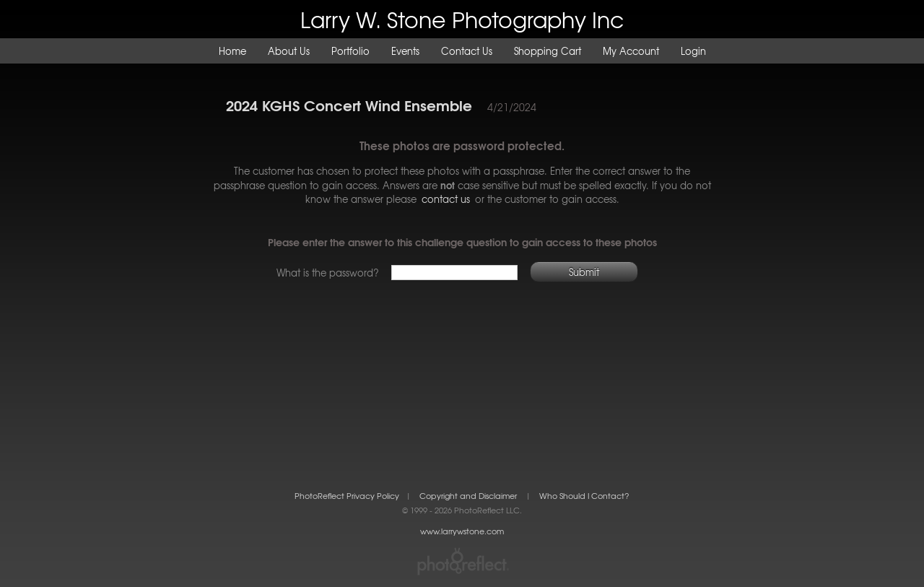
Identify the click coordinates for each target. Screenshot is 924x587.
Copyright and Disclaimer (469, 496)
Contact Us (467, 51)
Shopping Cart (548, 51)
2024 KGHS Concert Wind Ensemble (349, 104)
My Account (631, 51)
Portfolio (350, 51)
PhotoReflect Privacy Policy (347, 496)
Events (405, 51)
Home (232, 51)
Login (693, 51)
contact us (446, 199)
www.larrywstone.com (462, 531)
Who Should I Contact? (584, 496)
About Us (289, 51)
